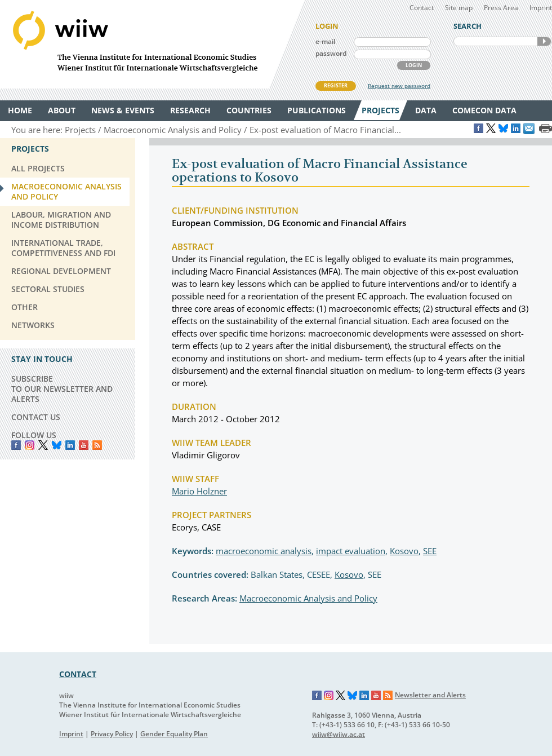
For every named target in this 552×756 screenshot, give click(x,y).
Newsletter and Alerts (430, 695)
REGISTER (336, 85)
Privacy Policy (112, 734)
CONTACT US (36, 417)
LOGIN (414, 65)
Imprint (541, 8)
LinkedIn (70, 445)
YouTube (84, 445)
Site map (459, 8)
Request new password (399, 86)
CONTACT (78, 674)
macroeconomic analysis (264, 551)
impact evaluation (351, 551)
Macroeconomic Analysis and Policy (308, 598)
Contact (422, 8)
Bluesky (57, 445)
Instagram (329, 696)
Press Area (501, 8)
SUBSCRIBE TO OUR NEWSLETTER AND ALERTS (62, 389)
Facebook (16, 445)
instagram (30, 445)
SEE (430, 551)
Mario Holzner (199, 491)
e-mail (325, 41)
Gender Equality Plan (174, 734)
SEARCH (544, 41)
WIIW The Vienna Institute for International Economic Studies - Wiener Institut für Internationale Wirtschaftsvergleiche (152, 44)
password (331, 53)
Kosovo (404, 551)
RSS (97, 445)
